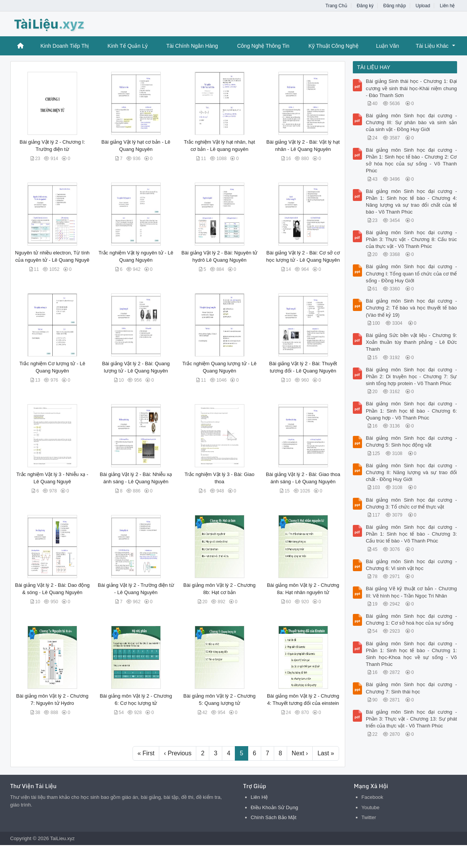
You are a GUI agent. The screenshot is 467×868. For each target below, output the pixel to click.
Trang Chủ (336, 6)
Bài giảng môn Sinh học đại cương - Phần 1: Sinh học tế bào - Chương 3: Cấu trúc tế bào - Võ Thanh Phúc (411, 534)
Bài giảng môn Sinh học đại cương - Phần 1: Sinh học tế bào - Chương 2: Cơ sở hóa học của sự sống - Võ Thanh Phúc (411, 160)
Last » (326, 753)
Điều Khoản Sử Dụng (275, 807)
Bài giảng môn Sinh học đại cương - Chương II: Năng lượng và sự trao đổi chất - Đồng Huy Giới (411, 472)
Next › (300, 753)
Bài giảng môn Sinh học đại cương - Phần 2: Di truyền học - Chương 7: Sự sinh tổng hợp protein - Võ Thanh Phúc (411, 377)
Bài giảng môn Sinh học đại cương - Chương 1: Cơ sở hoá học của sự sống (411, 619)
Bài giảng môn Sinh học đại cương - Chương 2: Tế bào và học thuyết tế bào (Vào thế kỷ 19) (411, 308)
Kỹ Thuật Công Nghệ (334, 46)
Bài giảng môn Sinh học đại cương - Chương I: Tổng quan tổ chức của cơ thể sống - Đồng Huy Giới (411, 273)
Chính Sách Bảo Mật (274, 817)
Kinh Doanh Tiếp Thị (65, 46)
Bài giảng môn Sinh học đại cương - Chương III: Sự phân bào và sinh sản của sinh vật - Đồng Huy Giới (411, 122)
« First (146, 753)
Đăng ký (365, 6)
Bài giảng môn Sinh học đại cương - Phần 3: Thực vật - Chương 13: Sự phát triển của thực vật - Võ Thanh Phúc (411, 719)
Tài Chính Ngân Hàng (192, 46)
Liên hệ (448, 6)
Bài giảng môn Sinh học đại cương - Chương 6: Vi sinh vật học (411, 565)
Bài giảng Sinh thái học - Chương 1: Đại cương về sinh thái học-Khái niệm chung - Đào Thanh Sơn (411, 88)
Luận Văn (388, 46)
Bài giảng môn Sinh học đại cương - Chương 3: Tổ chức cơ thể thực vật (411, 503)
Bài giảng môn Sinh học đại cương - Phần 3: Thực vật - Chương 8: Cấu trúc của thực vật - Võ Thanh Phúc (411, 239)
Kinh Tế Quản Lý (128, 46)
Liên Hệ (259, 797)
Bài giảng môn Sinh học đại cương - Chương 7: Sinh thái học (411, 688)
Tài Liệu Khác (432, 46)
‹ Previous (178, 753)
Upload (423, 6)
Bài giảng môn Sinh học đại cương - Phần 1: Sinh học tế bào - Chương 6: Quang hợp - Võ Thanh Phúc (411, 411)
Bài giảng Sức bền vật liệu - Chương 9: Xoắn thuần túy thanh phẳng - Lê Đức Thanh (411, 342)
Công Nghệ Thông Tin (263, 46)
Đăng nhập (395, 6)
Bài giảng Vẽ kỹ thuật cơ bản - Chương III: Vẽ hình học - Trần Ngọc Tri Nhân (411, 592)
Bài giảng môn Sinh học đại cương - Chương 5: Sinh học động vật (411, 441)
